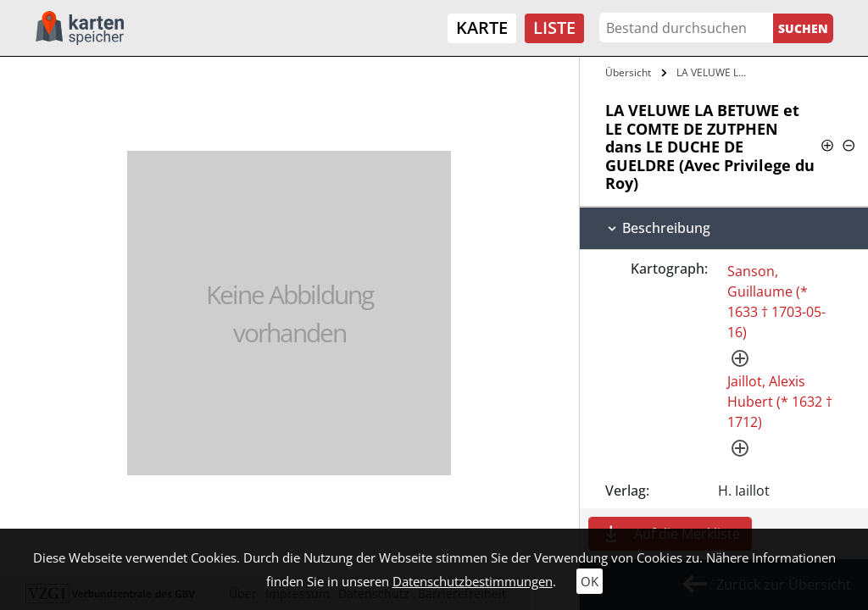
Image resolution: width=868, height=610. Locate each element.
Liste (554, 28)
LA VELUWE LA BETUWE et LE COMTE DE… (715, 72)
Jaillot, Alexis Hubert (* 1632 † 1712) (780, 402)
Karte (482, 28)
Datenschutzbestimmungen (473, 581)
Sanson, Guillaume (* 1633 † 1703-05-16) (776, 302)
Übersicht (628, 72)
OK (590, 581)
